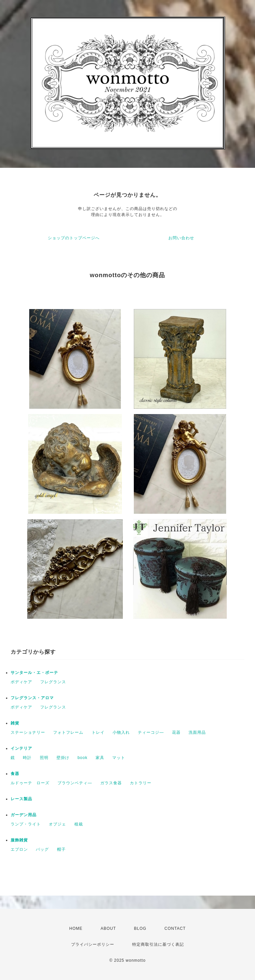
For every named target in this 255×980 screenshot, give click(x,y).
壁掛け (63, 758)
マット (119, 758)
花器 (176, 732)
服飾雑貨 (19, 840)
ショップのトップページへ (74, 238)
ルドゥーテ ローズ (30, 783)
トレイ (98, 732)
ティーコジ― (151, 732)
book (82, 758)
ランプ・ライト (26, 824)
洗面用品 (197, 732)
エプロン (19, 849)
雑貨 (15, 723)
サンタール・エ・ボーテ (34, 673)
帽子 (61, 849)
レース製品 (21, 799)
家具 (100, 758)
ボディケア (21, 682)
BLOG (140, 928)
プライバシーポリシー (93, 944)
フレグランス (53, 682)
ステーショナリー (28, 732)
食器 (15, 774)
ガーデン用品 (24, 815)
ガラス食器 (111, 783)
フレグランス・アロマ (32, 698)
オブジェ (57, 824)
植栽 (79, 824)
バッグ (42, 849)
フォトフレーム (68, 732)
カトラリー (141, 783)
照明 (44, 758)
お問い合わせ (181, 238)
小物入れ (121, 732)
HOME (76, 928)
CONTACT (175, 928)
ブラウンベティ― (75, 783)
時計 (27, 758)
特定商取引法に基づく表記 (158, 944)
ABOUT (108, 928)
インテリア (21, 748)
